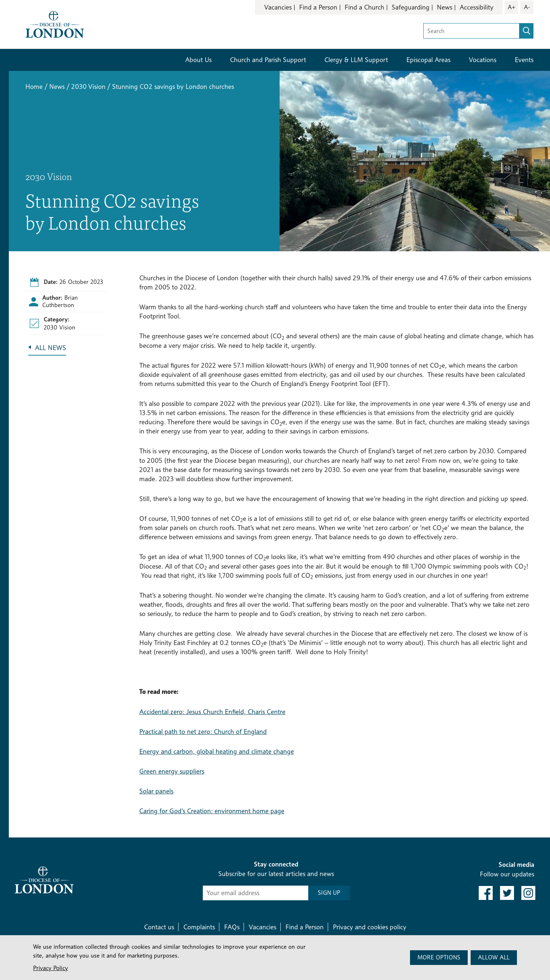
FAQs (232, 927)
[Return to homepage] (55, 24)
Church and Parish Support (268, 60)
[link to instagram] (528, 893)
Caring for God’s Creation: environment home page (212, 811)
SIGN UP (329, 893)
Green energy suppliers (172, 771)
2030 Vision (88, 87)
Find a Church (364, 7)
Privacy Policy (51, 968)
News (445, 7)
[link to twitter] (507, 893)
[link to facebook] (486, 893)
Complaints (199, 927)
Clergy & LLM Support (356, 60)
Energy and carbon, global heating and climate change (217, 751)
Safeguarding (411, 7)
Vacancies (278, 7)
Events (524, 60)
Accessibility (477, 7)
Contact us (159, 927)
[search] (526, 31)
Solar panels (156, 791)
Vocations (483, 60)
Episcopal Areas (428, 60)
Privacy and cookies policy (370, 927)
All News (51, 348)
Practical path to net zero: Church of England (203, 732)
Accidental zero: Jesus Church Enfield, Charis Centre (212, 712)
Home (34, 87)
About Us (198, 60)
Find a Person (318, 7)
